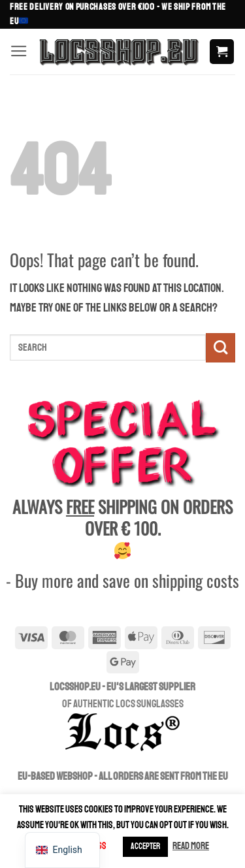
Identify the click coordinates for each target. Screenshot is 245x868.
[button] (19, 52)
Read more (191, 846)
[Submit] (220, 348)
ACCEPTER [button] (145, 846)
